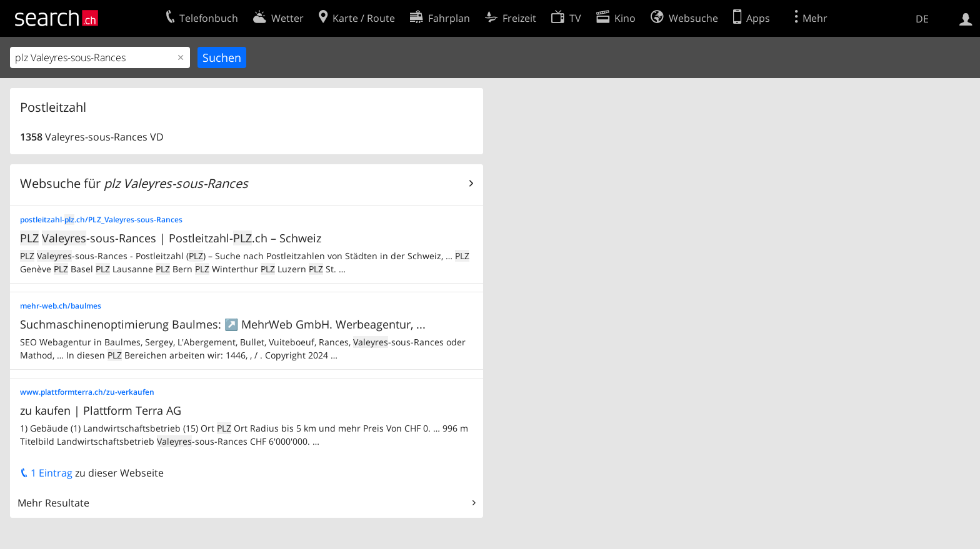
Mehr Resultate (53, 503)
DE (922, 19)
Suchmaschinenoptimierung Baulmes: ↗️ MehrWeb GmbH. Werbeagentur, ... (223, 324)
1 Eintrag (46, 473)
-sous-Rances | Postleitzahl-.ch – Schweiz (171, 238)
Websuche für (134, 183)
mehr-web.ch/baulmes (61, 306)
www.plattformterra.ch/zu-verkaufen (87, 392)
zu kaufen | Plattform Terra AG (101, 410)
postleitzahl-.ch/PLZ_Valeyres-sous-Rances (101, 220)
